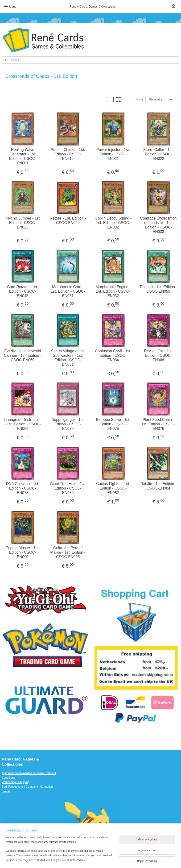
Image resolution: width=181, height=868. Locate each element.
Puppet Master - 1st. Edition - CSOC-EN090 (23, 552)
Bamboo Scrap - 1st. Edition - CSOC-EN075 (113, 424)
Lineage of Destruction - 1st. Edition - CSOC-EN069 (23, 424)
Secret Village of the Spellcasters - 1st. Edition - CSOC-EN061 (68, 358)
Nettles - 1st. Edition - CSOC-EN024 (68, 220)
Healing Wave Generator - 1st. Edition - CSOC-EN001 (23, 156)
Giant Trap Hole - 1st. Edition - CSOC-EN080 (68, 488)
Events (6, 791)
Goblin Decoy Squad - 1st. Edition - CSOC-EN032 (113, 222)
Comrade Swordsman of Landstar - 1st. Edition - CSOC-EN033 (158, 225)
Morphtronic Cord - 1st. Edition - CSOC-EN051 (68, 291)
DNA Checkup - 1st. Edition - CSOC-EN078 (23, 488)
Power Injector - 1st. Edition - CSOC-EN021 (113, 154)
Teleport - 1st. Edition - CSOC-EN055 (158, 289)
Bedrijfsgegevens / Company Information (27, 787)
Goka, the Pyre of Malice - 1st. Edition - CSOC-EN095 (68, 552)
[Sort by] (161, 100)
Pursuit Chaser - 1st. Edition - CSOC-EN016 (68, 154)
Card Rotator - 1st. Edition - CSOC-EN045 (23, 291)
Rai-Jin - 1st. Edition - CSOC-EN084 (158, 486)
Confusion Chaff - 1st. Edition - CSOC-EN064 (113, 355)
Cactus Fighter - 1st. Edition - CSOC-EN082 (113, 488)
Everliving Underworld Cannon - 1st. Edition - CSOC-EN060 (23, 355)
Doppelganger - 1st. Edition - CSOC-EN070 (68, 424)
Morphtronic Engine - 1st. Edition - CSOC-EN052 (113, 291)
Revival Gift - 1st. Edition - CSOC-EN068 (158, 355)
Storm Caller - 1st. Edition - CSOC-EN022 (158, 154)
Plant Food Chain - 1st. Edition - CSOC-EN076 (158, 424)
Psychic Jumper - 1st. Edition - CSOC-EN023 (23, 222)
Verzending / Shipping (16, 782)
